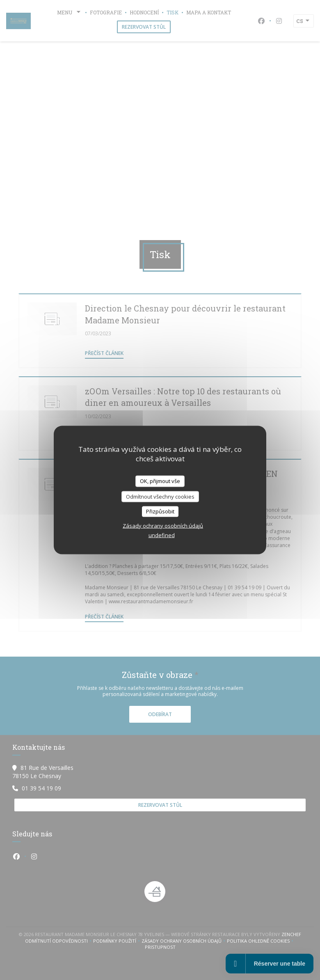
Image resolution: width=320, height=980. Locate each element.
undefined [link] (162, 535)
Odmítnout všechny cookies (160, 496)
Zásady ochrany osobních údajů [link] (163, 525)
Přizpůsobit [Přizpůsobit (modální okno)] (160, 511)
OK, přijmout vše (160, 481)
